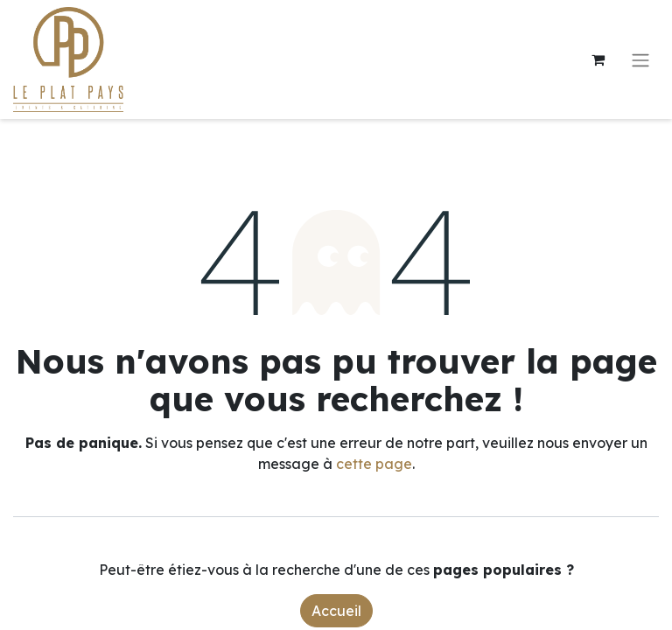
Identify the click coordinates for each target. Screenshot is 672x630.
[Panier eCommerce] (598, 59)
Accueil (336, 611)
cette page (374, 464)
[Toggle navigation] (640, 59)
